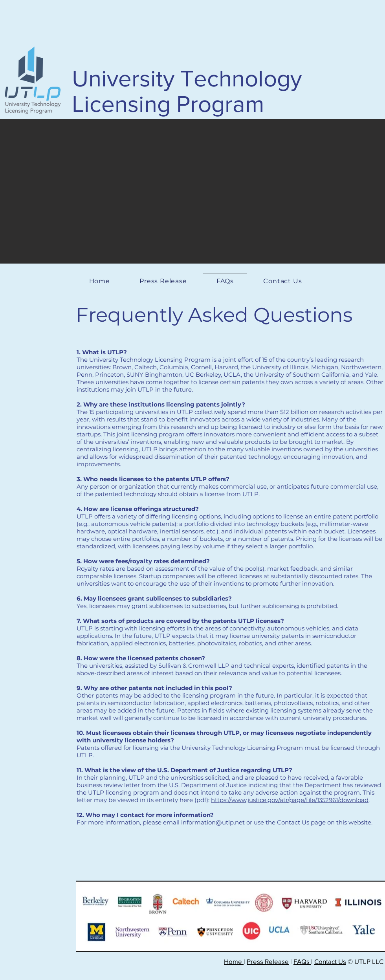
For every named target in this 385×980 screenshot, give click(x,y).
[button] (192, 191)
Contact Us (293, 822)
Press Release (268, 961)
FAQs (302, 961)
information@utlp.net (213, 822)
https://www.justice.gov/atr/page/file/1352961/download (290, 800)
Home (234, 961)
